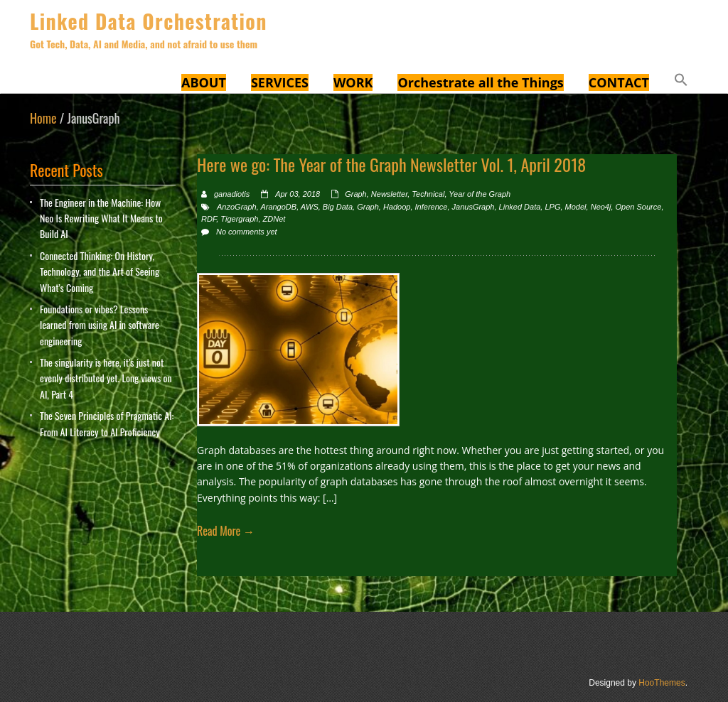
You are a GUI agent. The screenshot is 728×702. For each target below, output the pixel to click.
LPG (552, 207)
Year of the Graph (480, 194)
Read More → (226, 531)
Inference (432, 207)
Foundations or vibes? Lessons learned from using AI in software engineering (100, 325)
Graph (356, 194)
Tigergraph (239, 219)
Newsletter (389, 194)
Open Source (639, 207)
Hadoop (397, 207)
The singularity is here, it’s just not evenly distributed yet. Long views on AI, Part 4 (106, 378)
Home (43, 118)
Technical (428, 194)
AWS (310, 207)
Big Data (338, 207)
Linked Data (520, 207)
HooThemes (662, 683)
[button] (681, 82)
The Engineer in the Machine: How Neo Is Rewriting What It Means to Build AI (101, 218)
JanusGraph (473, 207)
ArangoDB (278, 207)
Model (576, 207)
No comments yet (247, 232)
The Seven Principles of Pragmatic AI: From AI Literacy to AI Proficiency (107, 423)
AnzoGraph (237, 207)
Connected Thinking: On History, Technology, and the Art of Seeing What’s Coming (100, 271)
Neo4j (601, 207)
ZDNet (274, 219)
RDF (209, 219)
